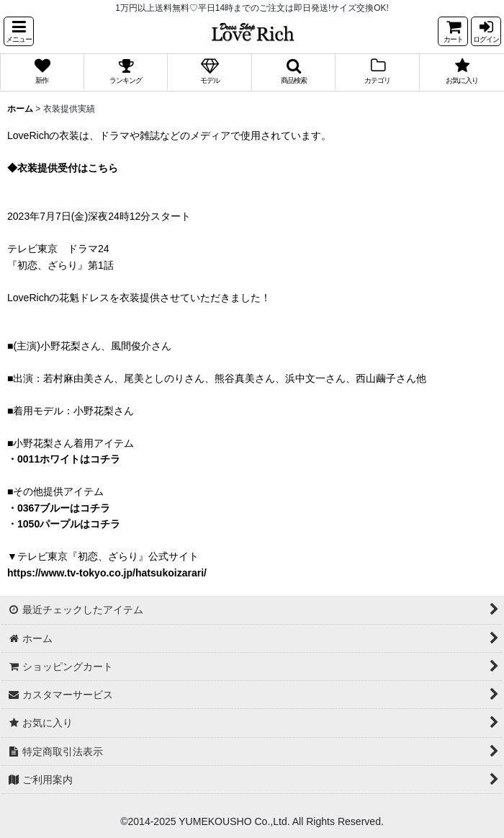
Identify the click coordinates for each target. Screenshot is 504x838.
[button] (19, 31)
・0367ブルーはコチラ (59, 508)
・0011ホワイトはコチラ (64, 459)
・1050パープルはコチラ (64, 524)
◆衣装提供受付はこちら (63, 168)
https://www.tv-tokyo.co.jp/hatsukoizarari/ (107, 573)
